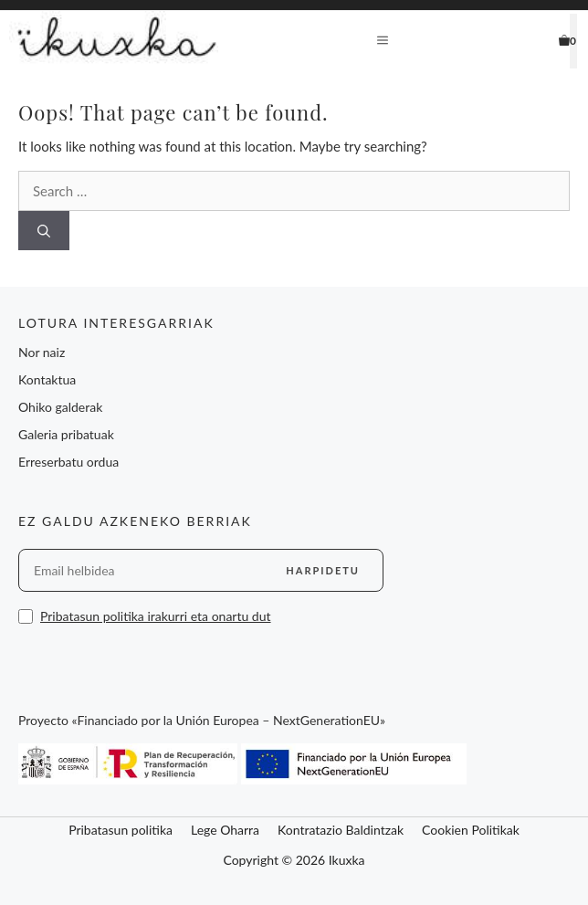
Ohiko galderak (60, 407)
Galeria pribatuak (66, 434)
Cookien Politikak (471, 830)
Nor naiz (42, 352)
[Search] (44, 231)
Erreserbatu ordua (68, 462)
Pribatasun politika (121, 830)
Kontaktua (47, 379)
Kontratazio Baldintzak (341, 830)
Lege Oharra (225, 830)
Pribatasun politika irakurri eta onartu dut (156, 616)
